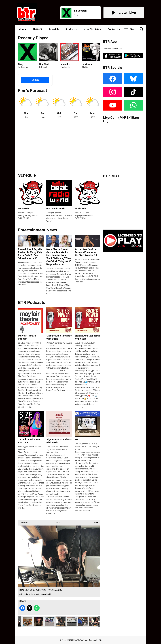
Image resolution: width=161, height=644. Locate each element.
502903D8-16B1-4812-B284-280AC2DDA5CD (72, 621)
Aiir (100, 640)
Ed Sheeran (23, 67)
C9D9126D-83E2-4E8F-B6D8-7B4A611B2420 (94, 621)
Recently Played (33, 38)
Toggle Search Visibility (142, 30)
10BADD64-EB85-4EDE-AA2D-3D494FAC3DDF (50, 621)
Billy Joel (43, 67)
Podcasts (71, 29)
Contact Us (114, 29)
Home (22, 29)
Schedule (54, 29)
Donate (35, 80)
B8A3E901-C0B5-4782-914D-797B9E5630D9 (61, 621)
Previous (23, 522)
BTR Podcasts (32, 302)
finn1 (28, 621)
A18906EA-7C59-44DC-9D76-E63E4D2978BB (83, 621)
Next (95, 522)
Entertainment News (38, 230)
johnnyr (39, 621)
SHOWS (37, 29)
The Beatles (65, 67)
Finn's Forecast (33, 91)
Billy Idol (85, 67)
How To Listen (92, 29)
